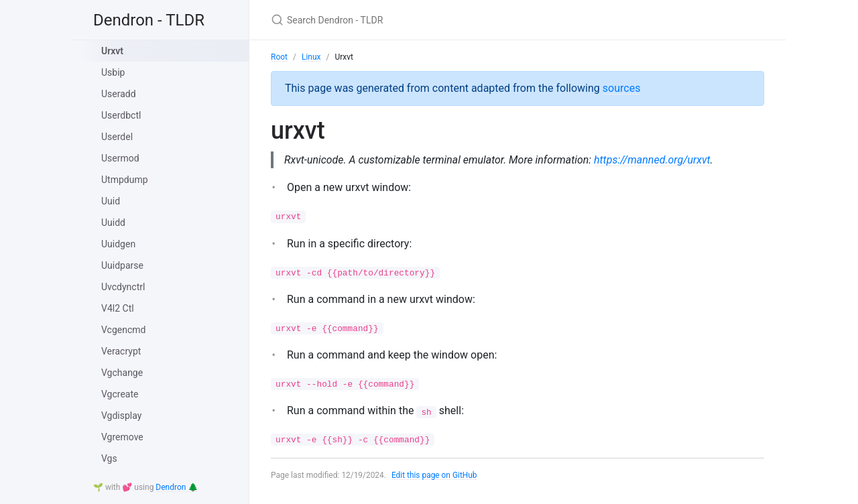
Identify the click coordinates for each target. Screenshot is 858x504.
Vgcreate (120, 394)
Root (279, 57)
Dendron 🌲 (177, 487)
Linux (311, 57)
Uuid (111, 201)
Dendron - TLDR (149, 20)
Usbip (113, 72)
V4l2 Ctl (118, 308)
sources (622, 88)
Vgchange (122, 373)
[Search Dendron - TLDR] (429, 20)
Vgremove (122, 437)
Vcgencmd (123, 330)
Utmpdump (125, 180)
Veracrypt (121, 351)
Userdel (117, 137)
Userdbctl (121, 115)
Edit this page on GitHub (435, 475)
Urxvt (112, 51)
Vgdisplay (121, 416)
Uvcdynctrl (123, 287)
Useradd (119, 94)
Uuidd (113, 223)
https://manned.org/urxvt (654, 160)
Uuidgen (118, 244)
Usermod (120, 158)
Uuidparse (122, 265)
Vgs (109, 458)
